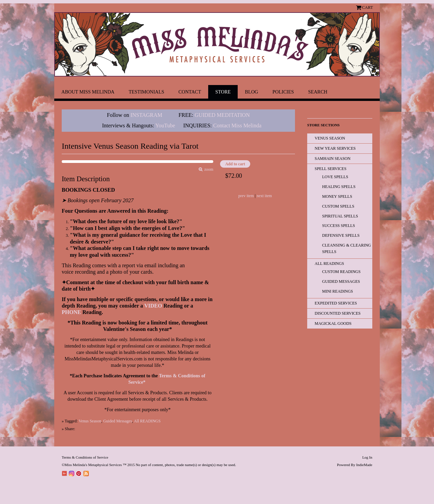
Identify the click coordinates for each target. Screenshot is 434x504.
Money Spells (337, 196)
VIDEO (153, 306)
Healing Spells (339, 187)
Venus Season (90, 421)
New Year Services (335, 148)
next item (264, 196)
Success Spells (339, 226)
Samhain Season (333, 159)
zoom (208, 170)
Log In (367, 457)
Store (223, 92)
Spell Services (331, 169)
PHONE (71, 312)
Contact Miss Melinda (238, 125)
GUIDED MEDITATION (222, 115)
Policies (283, 92)
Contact (190, 92)
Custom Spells (338, 206)
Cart (368, 7)
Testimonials (146, 92)
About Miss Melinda (88, 92)
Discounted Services (338, 313)
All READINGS (147, 421)
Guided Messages (117, 421)
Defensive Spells (341, 235)
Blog (251, 92)
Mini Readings (338, 291)
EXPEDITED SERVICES (336, 303)
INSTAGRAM (146, 115)
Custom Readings (341, 272)
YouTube (165, 125)
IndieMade (364, 465)
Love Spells (335, 177)
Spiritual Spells (340, 216)
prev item (246, 196)
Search (318, 92)
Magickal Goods (333, 323)
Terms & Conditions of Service (85, 457)
